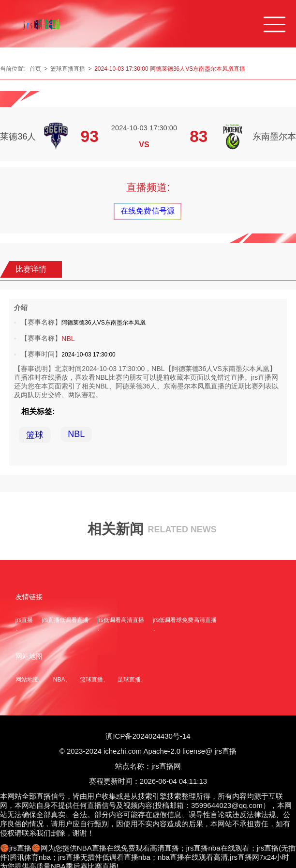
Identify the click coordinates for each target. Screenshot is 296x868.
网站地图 (27, 680)
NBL (68, 339)
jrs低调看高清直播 (121, 620)
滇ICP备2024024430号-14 (148, 736)
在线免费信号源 (147, 211)
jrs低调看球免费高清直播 (185, 620)
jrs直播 (24, 620)
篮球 (35, 435)
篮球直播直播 (68, 69)
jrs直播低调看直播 (65, 620)
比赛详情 (31, 269)
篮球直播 (91, 680)
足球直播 (129, 680)
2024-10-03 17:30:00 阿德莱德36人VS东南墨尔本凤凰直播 (170, 69)
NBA (59, 680)
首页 (35, 69)
